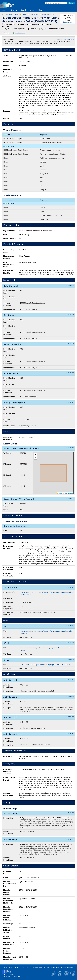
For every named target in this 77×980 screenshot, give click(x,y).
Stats (32, 10)
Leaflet (60, 493)
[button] (36, 455)
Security (53, 967)
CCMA (24, 15)
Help (40, 10)
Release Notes (25, 967)
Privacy (47, 967)
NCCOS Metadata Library (11, 15)
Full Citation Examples (66, 39)
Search (24, 10)
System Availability (37, 967)
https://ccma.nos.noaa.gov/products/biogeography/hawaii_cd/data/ (45, 665)
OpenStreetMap (69, 493)
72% (68, 18)
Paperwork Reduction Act (65, 967)
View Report (69, 22)
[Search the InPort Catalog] (56, 3)
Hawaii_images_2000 (48, 15)
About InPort (8, 967)
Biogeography (34, 15)
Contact (16, 967)
